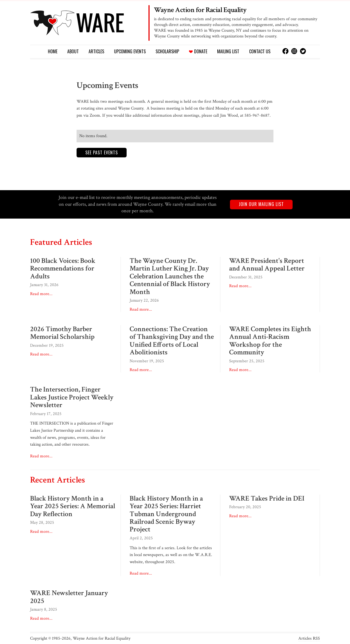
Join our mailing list (261, 204)
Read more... (41, 294)
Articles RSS (309, 639)
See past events (102, 152)
